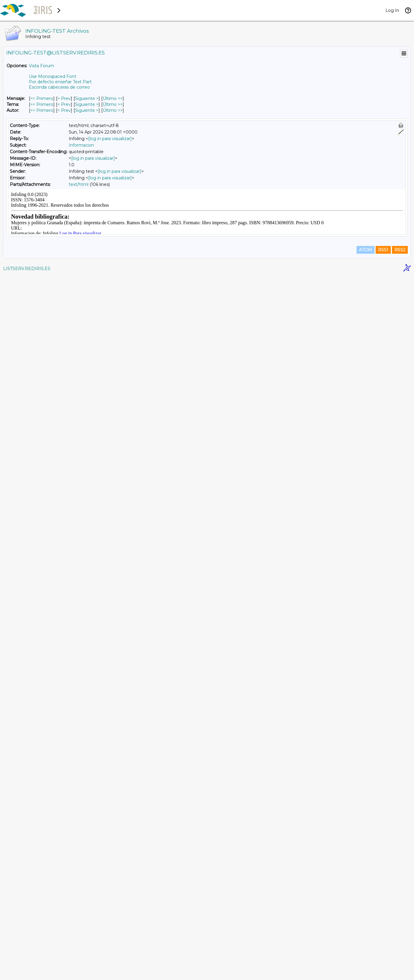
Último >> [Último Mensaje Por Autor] (113, 110)
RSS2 (400, 954)
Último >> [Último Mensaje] (113, 98)
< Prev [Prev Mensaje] (64, 98)
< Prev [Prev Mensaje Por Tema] (64, 104)
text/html (79, 184)
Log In (392, 10)
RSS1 (383, 954)
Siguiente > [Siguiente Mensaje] (87, 98)
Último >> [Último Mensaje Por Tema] (113, 104)
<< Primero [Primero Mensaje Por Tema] (42, 104)
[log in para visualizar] (110, 139)
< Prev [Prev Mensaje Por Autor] (64, 110)
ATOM (365, 954)
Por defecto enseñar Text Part (60, 82)
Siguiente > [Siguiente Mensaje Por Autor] (87, 110)
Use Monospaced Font (53, 76)
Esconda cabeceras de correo (59, 87)
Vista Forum (42, 66)
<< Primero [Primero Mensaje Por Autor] (42, 110)
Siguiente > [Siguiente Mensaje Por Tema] (87, 104)
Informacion (81, 145)
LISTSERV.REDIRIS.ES (27, 973)
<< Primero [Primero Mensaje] (42, 98)
